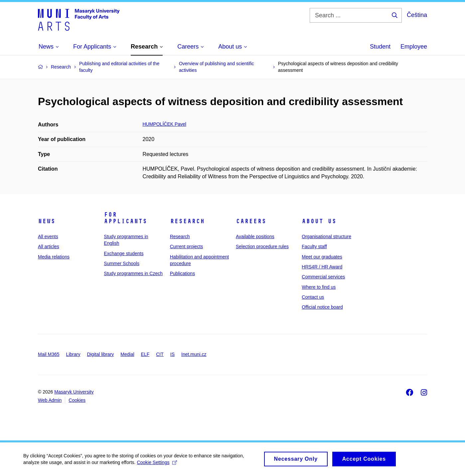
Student (380, 47)
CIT (160, 354)
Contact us (313, 297)
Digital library (100, 354)
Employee (414, 47)
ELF (145, 354)
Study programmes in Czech (133, 273)
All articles (49, 246)
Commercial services (323, 277)
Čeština (417, 15)
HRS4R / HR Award (322, 267)
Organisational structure (326, 237)
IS (172, 354)
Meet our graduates (322, 257)
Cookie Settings (157, 465)
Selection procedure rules (262, 246)
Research (187, 221)
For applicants (125, 218)
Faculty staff (314, 246)
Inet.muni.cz (194, 354)
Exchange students (124, 253)
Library (73, 354)
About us (319, 221)
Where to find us (319, 287)
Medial (127, 354)
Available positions (255, 237)
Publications (183, 273)
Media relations (54, 257)
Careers (251, 221)
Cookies (77, 400)
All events (48, 237)
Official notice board (322, 307)
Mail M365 (49, 354)
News (47, 221)
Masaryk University (74, 392)
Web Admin (50, 400)
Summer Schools (122, 263)
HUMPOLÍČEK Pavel (164, 124)
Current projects (187, 246)
